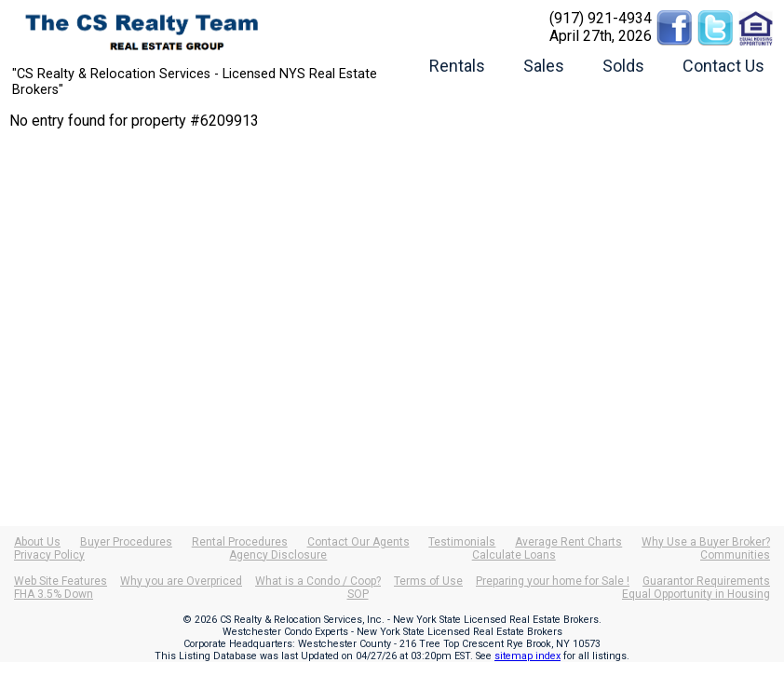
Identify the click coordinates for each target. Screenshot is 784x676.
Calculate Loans (514, 555)
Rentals (457, 66)
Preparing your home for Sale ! (553, 581)
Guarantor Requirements (706, 581)
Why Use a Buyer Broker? (706, 542)
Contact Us (723, 66)
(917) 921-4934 (601, 18)
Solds (623, 66)
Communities (735, 555)
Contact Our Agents (358, 542)
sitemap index (527, 656)
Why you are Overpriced (181, 581)
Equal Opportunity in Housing (696, 594)
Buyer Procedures (126, 542)
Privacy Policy (49, 555)
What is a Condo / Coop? (318, 581)
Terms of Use (428, 581)
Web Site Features (61, 581)
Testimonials (462, 542)
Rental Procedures (240, 542)
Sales (544, 66)
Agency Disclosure (278, 555)
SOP (358, 594)
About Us (37, 542)
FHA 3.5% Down (54, 594)
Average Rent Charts (568, 542)
